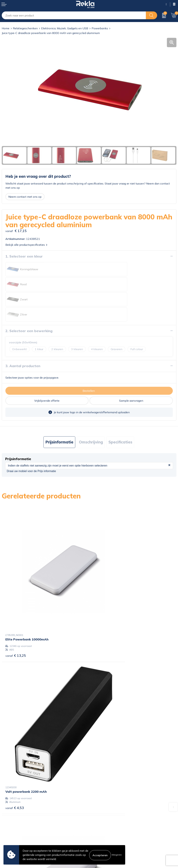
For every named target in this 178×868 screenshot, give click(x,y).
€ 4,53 (102, 589)
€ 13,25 (16, 589)
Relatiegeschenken (25, 28)
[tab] (59, 412)
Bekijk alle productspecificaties (26, 245)
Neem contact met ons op (25, 197)
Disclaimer (97, 826)
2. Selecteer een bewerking (29, 301)
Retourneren (10, 832)
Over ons (96, 770)
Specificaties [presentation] (120, 412)
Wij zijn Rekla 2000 (103, 781)
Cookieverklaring (101, 815)
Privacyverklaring (102, 821)
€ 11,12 (103, 706)
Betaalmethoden (13, 826)
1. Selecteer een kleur (24, 256)
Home (6, 28)
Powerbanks (100, 28)
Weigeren (117, 855)
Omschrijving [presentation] (91, 412)
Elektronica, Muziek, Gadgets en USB (65, 28)
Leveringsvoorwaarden (105, 832)
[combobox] (74, 15)
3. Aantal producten (23, 336)
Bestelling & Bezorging (16, 821)
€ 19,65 (16, 706)
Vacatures (97, 775)
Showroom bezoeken (104, 798)
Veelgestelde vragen (104, 792)
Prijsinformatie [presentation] (59, 412)
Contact (7, 815)
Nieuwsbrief (98, 786)
